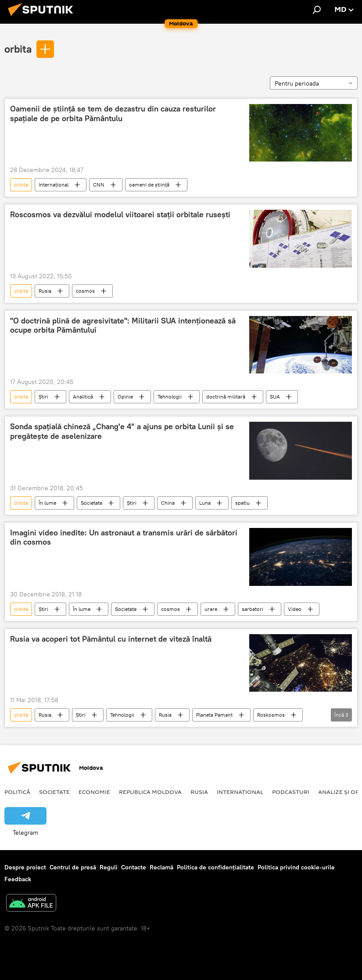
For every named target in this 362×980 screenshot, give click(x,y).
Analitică (83, 397)
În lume (47, 503)
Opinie (125, 397)
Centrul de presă (73, 867)
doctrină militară (226, 397)
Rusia (45, 291)
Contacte (134, 867)
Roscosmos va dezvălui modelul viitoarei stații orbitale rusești (120, 215)
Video (295, 609)
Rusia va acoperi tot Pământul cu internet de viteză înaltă (111, 639)
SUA (275, 397)
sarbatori (253, 609)
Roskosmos (271, 715)
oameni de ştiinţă (149, 185)
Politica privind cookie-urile (296, 867)
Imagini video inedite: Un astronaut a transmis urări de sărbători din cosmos (124, 538)
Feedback (18, 879)
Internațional (54, 185)
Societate (91, 503)
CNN (99, 185)
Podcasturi (291, 792)
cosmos (85, 291)
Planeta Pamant (214, 715)
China (168, 503)
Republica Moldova (150, 792)
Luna (205, 503)
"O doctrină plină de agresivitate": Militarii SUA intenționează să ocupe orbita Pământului (123, 326)
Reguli (109, 867)
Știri (43, 397)
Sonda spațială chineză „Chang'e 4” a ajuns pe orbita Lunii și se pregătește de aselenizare (122, 431)
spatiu (242, 503)
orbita (18, 49)
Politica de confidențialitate (215, 867)
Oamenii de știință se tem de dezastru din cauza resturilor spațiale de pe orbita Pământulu (113, 114)
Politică (17, 792)
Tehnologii (170, 397)
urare (211, 609)
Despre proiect (25, 867)
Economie (94, 792)
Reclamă (161, 867)
